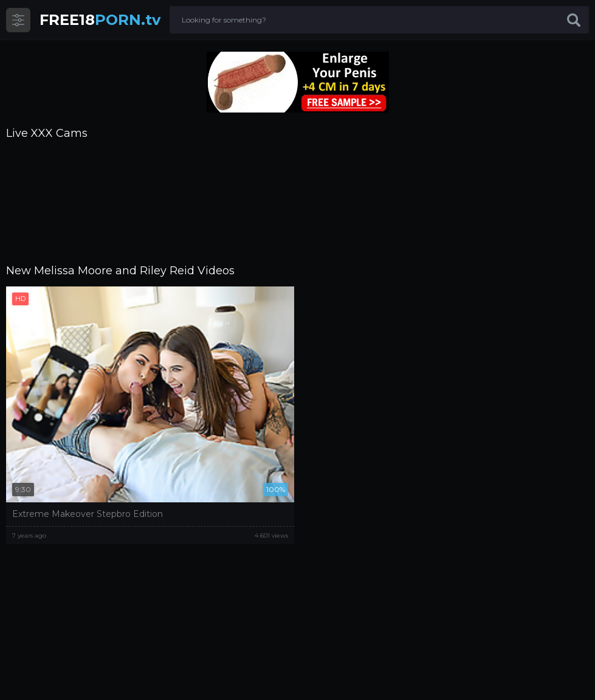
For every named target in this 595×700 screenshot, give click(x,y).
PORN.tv (100, 20)
